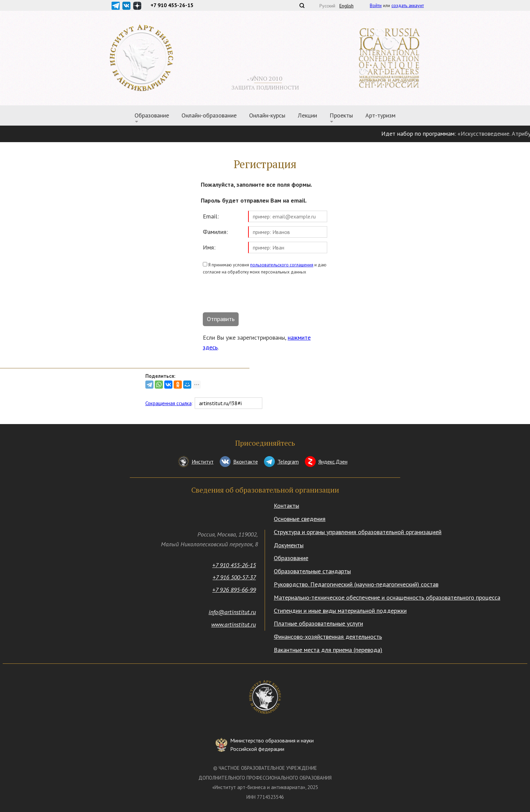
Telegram (288, 462)
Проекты (341, 115)
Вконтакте (246, 462)
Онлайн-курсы (267, 115)
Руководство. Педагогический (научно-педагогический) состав (356, 584)
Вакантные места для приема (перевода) (328, 650)
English (346, 6)
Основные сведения (300, 519)
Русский (327, 6)
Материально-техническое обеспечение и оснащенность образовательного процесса (387, 597)
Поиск (302, 5)
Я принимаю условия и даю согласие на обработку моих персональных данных (265, 268)
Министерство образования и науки (272, 745)
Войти (376, 5)
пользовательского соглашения (282, 265)
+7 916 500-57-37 (234, 577)
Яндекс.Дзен (333, 462)
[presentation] (254, 295)
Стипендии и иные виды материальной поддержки (340, 611)
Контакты (286, 506)
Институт (203, 462)
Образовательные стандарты (312, 571)
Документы (289, 545)
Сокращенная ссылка (168, 403)
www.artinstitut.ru (234, 624)
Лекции (307, 115)
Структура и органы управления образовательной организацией (358, 532)
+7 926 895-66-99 (234, 590)
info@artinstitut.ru (232, 612)
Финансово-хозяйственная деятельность (328, 637)
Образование (152, 115)
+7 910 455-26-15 (234, 565)
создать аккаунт (408, 5)
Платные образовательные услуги (318, 623)
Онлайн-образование (209, 115)
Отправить (221, 319)
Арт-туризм (380, 115)
